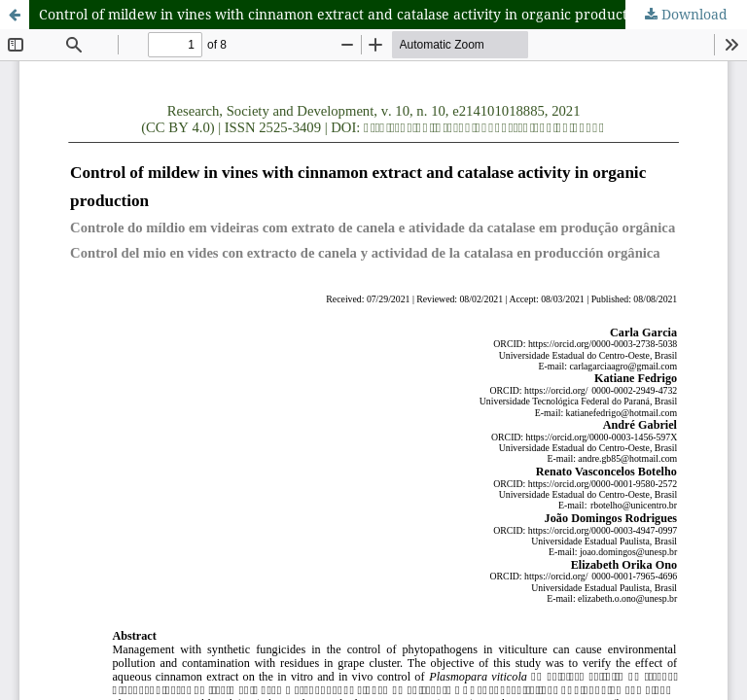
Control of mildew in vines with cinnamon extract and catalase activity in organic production (343, 14)
